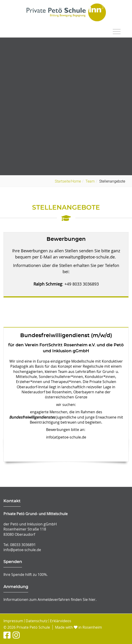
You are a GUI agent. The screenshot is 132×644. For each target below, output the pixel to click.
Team (90, 181)
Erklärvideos (61, 621)
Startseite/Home (68, 181)
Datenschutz (37, 621)
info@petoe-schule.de (22, 550)
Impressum (13, 621)
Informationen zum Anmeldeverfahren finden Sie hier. (50, 600)
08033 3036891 (23, 545)
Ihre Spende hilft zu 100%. (26, 575)
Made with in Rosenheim (78, 627)
